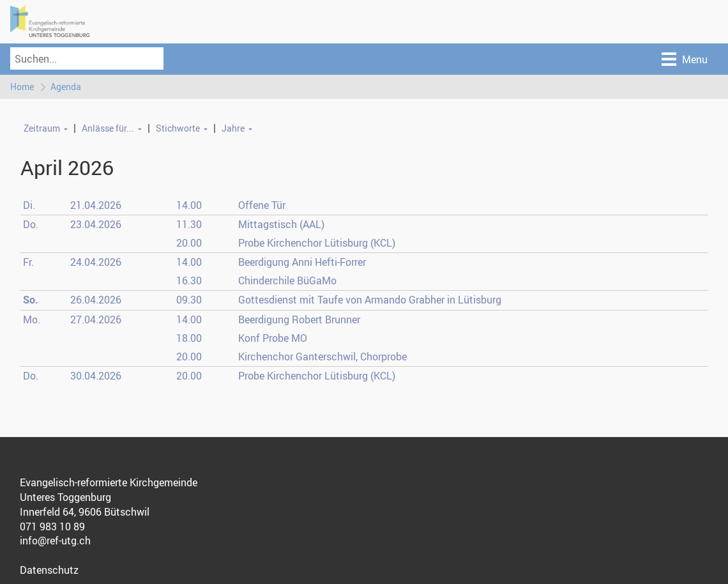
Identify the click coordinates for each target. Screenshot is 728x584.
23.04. (96, 224)
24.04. (96, 262)
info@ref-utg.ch (55, 541)
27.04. (96, 319)
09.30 (189, 300)
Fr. (28, 262)
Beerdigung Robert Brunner (299, 319)
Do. (31, 224)
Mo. (32, 319)
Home (22, 87)
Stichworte (178, 128)
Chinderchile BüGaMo (287, 280)
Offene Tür (262, 205)
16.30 (189, 280)
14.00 (189, 205)
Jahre (233, 128)
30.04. (96, 376)
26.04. (96, 300)
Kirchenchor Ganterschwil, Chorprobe (322, 357)
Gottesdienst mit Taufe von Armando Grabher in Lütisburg (370, 300)
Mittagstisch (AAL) (281, 224)
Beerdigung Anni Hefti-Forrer (302, 262)
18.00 (189, 338)
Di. (29, 205)
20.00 (189, 243)
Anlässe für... (108, 128)
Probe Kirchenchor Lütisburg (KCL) (317, 243)
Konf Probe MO (273, 338)
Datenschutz (49, 570)
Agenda (66, 87)
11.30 (189, 224)
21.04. (96, 205)
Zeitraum (42, 128)
